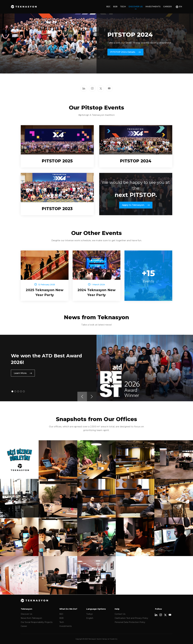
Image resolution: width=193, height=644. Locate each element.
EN (181, 7)
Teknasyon (24, 7)
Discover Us (136, 7)
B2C (108, 7)
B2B (115, 7)
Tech (123, 7)
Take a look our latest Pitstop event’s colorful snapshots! (139, 43)
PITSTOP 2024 (130, 34)
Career (167, 7)
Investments (153, 7)
